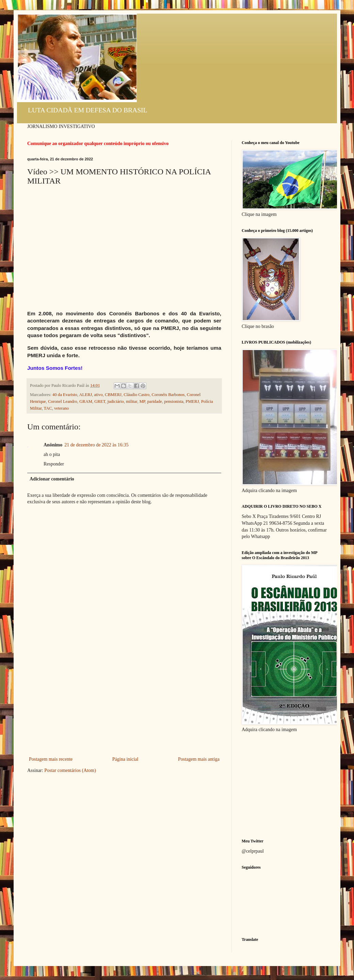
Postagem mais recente (51, 759)
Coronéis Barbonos (168, 395)
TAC (48, 408)
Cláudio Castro (136, 395)
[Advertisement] (124, 704)
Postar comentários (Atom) (70, 770)
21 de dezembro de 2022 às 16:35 (96, 445)
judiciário (115, 401)
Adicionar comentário (52, 479)
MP (142, 401)
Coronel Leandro (63, 401)
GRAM (86, 401)
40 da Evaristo (65, 395)
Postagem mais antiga (199, 759)
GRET (100, 401)
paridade (155, 401)
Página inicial (125, 759)
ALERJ (85, 395)
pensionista (174, 401)
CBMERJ (113, 395)
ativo (99, 395)
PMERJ (192, 401)
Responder (54, 464)
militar (132, 401)
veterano (61, 408)
